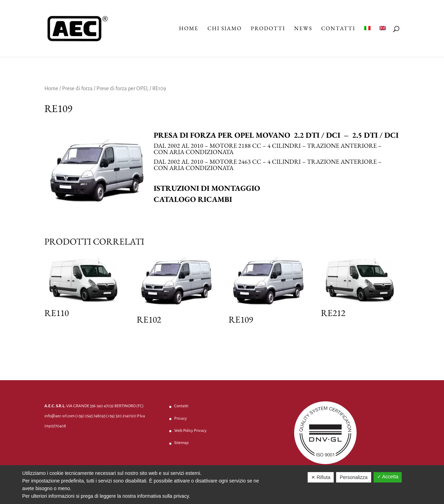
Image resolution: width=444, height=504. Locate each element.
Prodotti (268, 29)
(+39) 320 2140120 (121, 416)
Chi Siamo (225, 29)
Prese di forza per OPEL (122, 88)
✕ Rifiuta (321, 477)
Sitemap (181, 443)
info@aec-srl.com (59, 416)
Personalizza (353, 477)
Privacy (181, 418)
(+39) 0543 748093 (90, 416)
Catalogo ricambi (193, 199)
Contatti (338, 29)
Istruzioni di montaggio (207, 188)
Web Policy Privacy (190, 431)
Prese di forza (77, 88)
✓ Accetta (388, 477)
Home (189, 29)
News (303, 29)
